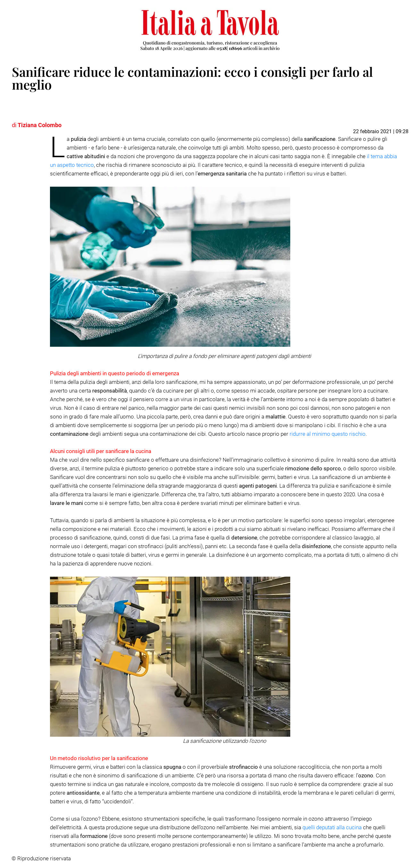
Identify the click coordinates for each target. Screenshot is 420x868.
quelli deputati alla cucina (332, 827)
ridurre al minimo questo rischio (328, 434)
